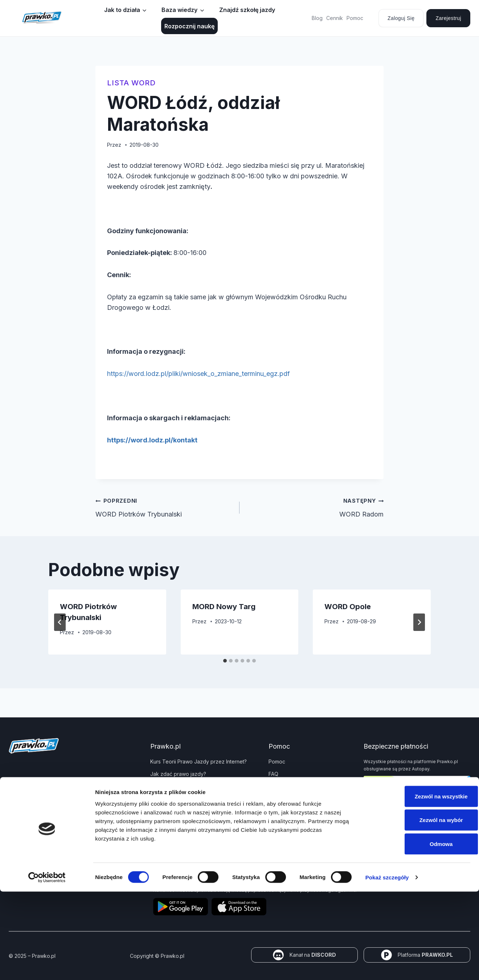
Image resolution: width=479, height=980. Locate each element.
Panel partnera (168, 811)
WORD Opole (348, 607)
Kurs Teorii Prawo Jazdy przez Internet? (198, 762)
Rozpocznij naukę (189, 26)
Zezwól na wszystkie (418, 885)
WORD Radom (315, 507)
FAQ (273, 774)
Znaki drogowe (169, 799)
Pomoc (355, 18)
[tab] (225, 661)
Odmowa (418, 932)
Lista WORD (131, 83)
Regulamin (281, 818)
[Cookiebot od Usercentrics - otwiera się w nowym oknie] (47, 966)
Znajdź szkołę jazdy (247, 10)
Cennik (335, 18)
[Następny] (419, 622)
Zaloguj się (401, 18)
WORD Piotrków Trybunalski (164, 507)
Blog (317, 18)
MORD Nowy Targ (224, 607)
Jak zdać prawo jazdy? (178, 774)
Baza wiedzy (179, 10)
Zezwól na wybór (418, 909)
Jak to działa (122, 10)
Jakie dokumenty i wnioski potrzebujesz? (200, 786)
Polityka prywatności (293, 786)
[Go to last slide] (60, 622)
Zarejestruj (448, 18)
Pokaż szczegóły (387, 966)
